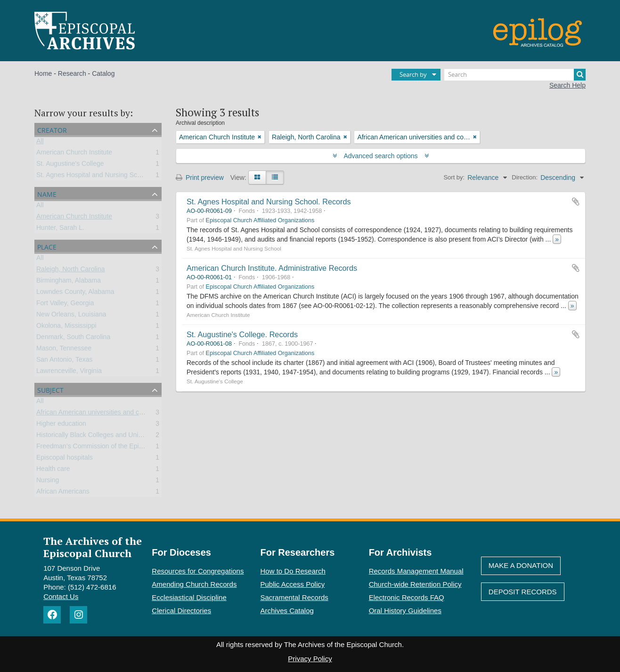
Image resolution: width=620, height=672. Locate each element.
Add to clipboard (576, 202)
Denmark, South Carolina (73, 339)
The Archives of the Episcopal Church (93, 547)
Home (43, 73)
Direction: (525, 177)
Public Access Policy (293, 584)
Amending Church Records (194, 584)
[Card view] (257, 178)
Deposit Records (523, 592)
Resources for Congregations (198, 571)
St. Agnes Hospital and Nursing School (93, 177)
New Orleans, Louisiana (71, 316)
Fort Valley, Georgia (65, 305)
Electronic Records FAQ (407, 597)
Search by (413, 74)
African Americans (63, 493)
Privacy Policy (310, 659)
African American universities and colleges (98, 414)
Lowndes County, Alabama (75, 293)
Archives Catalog (287, 611)
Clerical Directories (181, 611)
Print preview (200, 178)
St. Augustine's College (70, 165)
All (40, 143)
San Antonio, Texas (65, 361)
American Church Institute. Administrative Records (272, 268)
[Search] (515, 75)
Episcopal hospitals (65, 459)
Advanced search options (381, 156)
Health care (53, 470)
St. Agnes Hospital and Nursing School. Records (269, 202)
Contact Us (61, 596)
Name (47, 193)
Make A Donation (521, 565)
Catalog (103, 73)
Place (47, 246)
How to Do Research (293, 571)
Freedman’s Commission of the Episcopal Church (109, 448)
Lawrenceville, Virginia (69, 372)
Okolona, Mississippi (66, 327)
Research (72, 73)
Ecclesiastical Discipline (189, 597)
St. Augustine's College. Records (242, 334)
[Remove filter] (260, 137)
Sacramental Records (294, 597)
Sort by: (454, 177)
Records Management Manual (416, 571)
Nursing (48, 482)
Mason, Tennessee (64, 350)
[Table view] (275, 178)
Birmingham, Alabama (69, 282)
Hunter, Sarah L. (60, 229)
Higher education (61, 425)
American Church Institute (74, 154)
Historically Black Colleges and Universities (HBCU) (112, 437)
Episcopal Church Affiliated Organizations (260, 220)
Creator (52, 129)
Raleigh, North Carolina (71, 271)
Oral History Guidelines (405, 611)
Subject (50, 389)
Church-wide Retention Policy (415, 584)
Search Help (567, 85)
